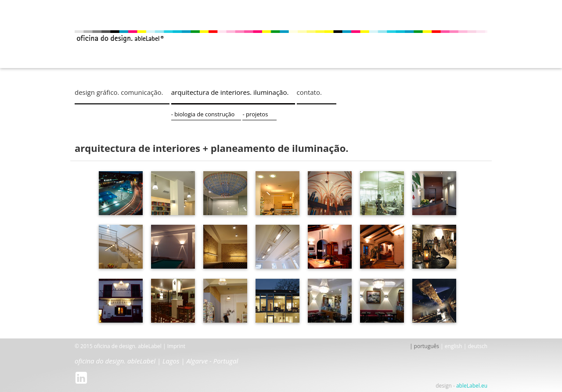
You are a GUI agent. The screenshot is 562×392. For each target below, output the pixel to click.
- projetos (278, 114)
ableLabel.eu (472, 386)
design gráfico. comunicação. (119, 92)
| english (451, 346)
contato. (336, 92)
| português (424, 346)
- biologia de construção (216, 114)
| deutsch (476, 346)
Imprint (176, 346)
